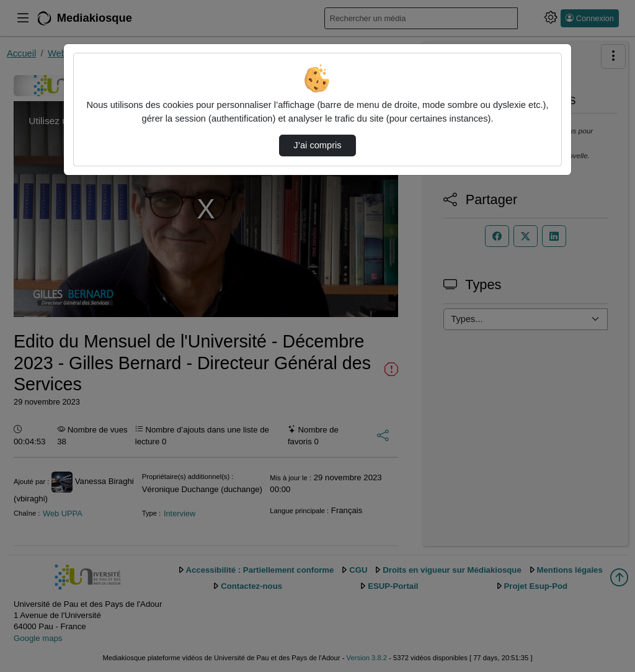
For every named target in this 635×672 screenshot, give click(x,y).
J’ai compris (317, 145)
